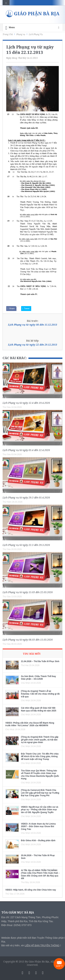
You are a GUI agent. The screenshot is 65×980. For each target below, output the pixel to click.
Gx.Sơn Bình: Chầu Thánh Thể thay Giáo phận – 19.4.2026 (38, 678)
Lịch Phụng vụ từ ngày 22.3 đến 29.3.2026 (26, 545)
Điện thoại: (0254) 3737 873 (16, 925)
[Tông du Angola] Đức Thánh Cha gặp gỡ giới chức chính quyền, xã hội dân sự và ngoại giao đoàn (40, 740)
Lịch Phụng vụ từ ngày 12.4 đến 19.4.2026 (26, 403)
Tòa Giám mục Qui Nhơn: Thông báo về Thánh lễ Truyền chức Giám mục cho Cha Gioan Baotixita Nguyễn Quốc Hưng (40, 775)
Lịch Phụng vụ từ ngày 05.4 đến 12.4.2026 (26, 450)
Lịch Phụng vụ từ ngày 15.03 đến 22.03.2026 (28, 592)
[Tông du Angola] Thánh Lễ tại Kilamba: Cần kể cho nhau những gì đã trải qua (40, 694)
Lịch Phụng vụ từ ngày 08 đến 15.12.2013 (32, 325)
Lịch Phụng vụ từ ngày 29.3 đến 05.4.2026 (26, 497)
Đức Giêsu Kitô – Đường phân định (38, 840)
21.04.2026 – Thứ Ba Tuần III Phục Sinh (40, 661)
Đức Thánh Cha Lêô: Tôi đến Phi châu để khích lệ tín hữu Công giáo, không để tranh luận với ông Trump (40, 756)
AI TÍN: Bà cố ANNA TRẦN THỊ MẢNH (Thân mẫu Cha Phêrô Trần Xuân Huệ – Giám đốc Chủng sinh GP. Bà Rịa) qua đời (40, 874)
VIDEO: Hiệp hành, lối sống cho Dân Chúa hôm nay (31, 890)
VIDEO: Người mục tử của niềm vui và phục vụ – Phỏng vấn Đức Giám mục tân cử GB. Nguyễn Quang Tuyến (40, 810)
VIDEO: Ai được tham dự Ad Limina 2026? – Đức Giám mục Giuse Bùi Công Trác (38, 827)
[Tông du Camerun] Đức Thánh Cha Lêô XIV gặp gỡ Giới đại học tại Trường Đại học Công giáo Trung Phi (40, 793)
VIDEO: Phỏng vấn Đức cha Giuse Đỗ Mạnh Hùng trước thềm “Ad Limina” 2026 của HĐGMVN (30, 724)
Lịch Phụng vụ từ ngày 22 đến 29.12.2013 (32, 345)
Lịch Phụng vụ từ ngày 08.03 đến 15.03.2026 (28, 640)
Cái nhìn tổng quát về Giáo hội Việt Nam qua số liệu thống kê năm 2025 (39, 709)
